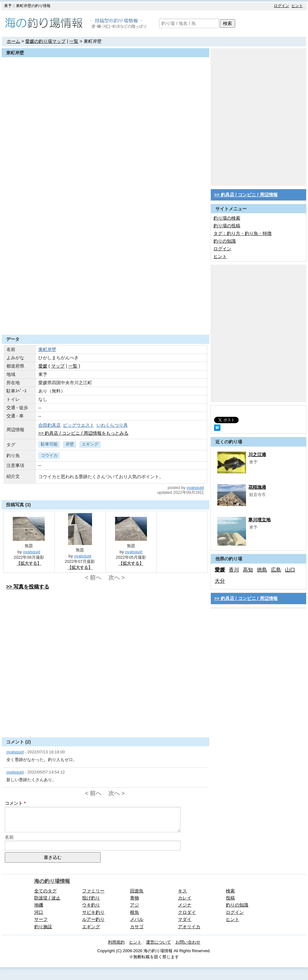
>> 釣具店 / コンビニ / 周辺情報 (246, 195)
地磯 (39, 905)
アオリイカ (189, 927)
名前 (9, 837)
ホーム (13, 41)
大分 (220, 581)
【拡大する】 (29, 563)
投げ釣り (91, 898)
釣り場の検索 (227, 218)
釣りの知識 (225, 241)
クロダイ (187, 912)
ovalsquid (195, 488)
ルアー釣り (93, 919)
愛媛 (220, 570)
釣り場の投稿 (227, 226)
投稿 (230, 898)
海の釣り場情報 (52, 881)
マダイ (185, 919)
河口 (39, 912)
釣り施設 (43, 927)
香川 (234, 570)
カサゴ (137, 927)
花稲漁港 (257, 487)
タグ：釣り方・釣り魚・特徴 (243, 233)
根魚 (135, 912)
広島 (276, 570)
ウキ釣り (91, 905)
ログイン (281, 6)
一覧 (74, 41)
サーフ (41, 919)
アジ (135, 905)
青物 (135, 898)
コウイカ (49, 455)
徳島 (262, 570)
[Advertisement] (68, 261)
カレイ (185, 898)
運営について (158, 942)
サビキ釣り (93, 912)
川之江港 (257, 455)
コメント (14, 803)
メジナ (185, 905)
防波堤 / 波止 (47, 898)
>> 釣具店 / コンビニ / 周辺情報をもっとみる (84, 433)
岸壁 (70, 444)
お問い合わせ (188, 942)
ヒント (297, 6)
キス (182, 891)
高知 (248, 570)
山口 (290, 570)
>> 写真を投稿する (28, 587)
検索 (227, 23)
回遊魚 (137, 891)
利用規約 (116, 942)
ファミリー (93, 891)
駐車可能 (49, 444)
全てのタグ (45, 891)
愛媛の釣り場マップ (45, 41)
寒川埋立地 (259, 520)
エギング (90, 444)
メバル (137, 919)
